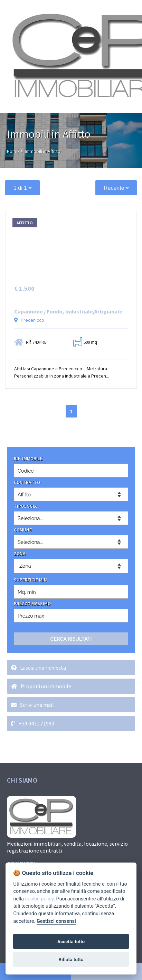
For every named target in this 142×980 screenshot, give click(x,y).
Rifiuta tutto (71, 959)
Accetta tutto (71, 941)
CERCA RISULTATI (71, 639)
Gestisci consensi (56, 921)
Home (13, 151)
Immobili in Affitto (43, 151)
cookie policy (39, 899)
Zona (25, 566)
